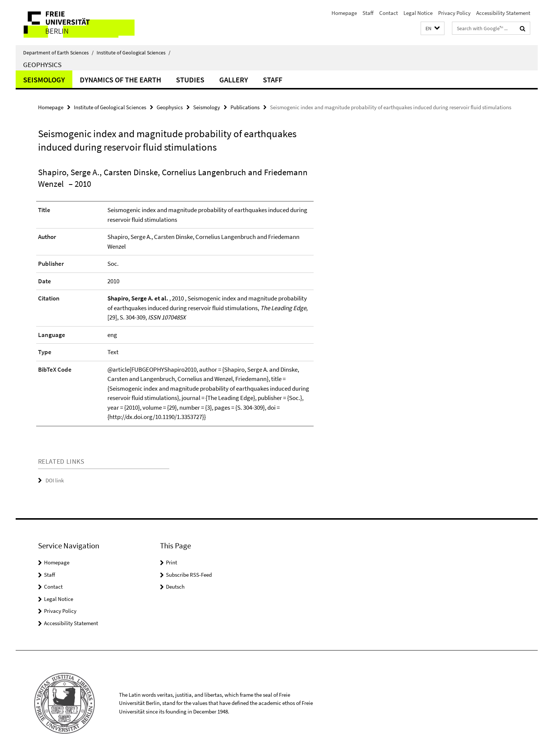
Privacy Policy (454, 13)
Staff (368, 13)
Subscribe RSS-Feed (189, 575)
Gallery (234, 80)
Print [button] (172, 562)
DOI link (55, 480)
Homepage (344, 13)
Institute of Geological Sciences (133, 53)
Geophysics (42, 64)
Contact (389, 13)
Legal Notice (418, 13)
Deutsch (175, 587)
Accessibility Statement (503, 13)
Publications (245, 107)
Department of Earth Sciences (58, 53)
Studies (190, 80)
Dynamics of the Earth (120, 80)
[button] (433, 29)
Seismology (44, 80)
